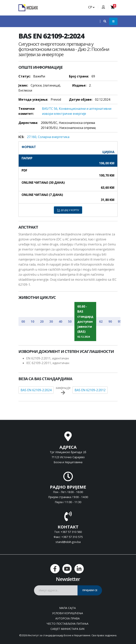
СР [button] (91, 7)
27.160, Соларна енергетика (48, 137)
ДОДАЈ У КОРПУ (68, 210)
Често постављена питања (68, 624)
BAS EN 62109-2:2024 (36, 390)
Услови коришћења (68, 613)
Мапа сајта (68, 608)
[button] (103, 21)
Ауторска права (68, 618)
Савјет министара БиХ (68, 629)
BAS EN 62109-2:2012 (90, 390)
